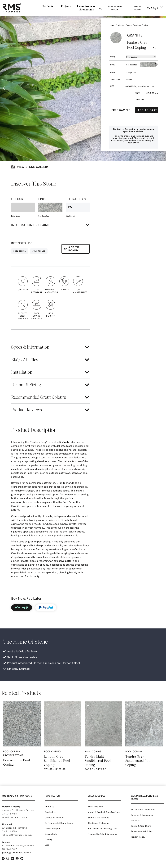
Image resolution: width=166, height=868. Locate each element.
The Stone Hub (95, 807)
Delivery (135, 820)
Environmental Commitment (59, 823)
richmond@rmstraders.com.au (17, 835)
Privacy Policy (138, 837)
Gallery (49, 839)
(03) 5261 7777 (9, 849)
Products (120, 25)
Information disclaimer (31, 225)
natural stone (72, 442)
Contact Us (50, 812)
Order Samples (53, 828)
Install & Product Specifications (104, 812)
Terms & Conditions (141, 826)
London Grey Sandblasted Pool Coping (57, 761)
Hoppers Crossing (11, 807)
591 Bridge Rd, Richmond (14, 828)
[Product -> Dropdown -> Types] (141, 57)
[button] (4, 88)
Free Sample (121, 110)
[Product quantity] (156, 100)
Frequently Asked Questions (102, 834)
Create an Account (55, 818)
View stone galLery (33, 167)
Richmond (7, 824)
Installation (22, 372)
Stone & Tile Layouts (98, 818)
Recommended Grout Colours (39, 397)
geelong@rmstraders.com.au (16, 853)
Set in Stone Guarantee (143, 809)
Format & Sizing (26, 385)
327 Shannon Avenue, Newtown (18, 845)
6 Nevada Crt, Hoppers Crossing (18, 810)
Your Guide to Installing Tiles (102, 828)
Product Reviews (27, 410)
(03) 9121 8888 (9, 831)
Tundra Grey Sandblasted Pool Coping (138, 761)
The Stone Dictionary (99, 823)
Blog (47, 845)
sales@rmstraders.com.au (15, 817)
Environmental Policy (142, 831)
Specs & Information (30, 347)
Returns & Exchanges (142, 815)
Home (111, 25)
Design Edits (51, 834)
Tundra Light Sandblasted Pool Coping (98, 761)
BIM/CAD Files (25, 360)
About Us (49, 807)
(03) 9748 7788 (9, 814)
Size (112, 86)
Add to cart (147, 110)
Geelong (6, 842)
